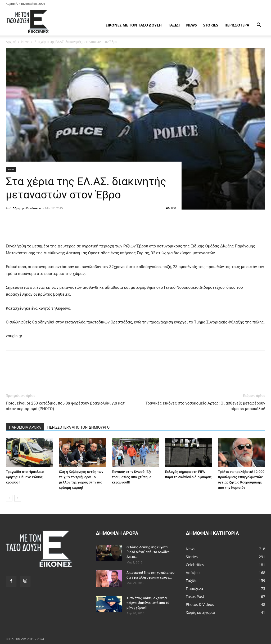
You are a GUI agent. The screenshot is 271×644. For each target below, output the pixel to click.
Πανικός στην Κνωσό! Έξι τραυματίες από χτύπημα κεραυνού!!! (132, 477)
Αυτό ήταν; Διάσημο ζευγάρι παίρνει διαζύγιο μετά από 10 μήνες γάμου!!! (148, 603)
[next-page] (18, 498)
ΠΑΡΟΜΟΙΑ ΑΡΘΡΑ (25, 427)
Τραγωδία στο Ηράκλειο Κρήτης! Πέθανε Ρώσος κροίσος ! (25, 477)
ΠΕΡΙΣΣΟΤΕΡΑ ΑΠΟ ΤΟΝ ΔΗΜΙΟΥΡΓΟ (79, 427)
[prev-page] (9, 498)
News (191, 25)
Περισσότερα (237, 25)
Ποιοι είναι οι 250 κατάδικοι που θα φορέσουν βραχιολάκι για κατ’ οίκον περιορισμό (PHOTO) (66, 406)
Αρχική (11, 42)
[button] (259, 26)
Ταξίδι (174, 25)
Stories (211, 25)
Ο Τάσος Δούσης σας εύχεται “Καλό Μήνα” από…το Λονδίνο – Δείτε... (149, 552)
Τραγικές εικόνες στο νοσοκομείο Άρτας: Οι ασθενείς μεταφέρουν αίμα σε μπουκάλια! (205, 406)
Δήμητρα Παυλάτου (27, 208)
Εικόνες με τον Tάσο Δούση (134, 25)
